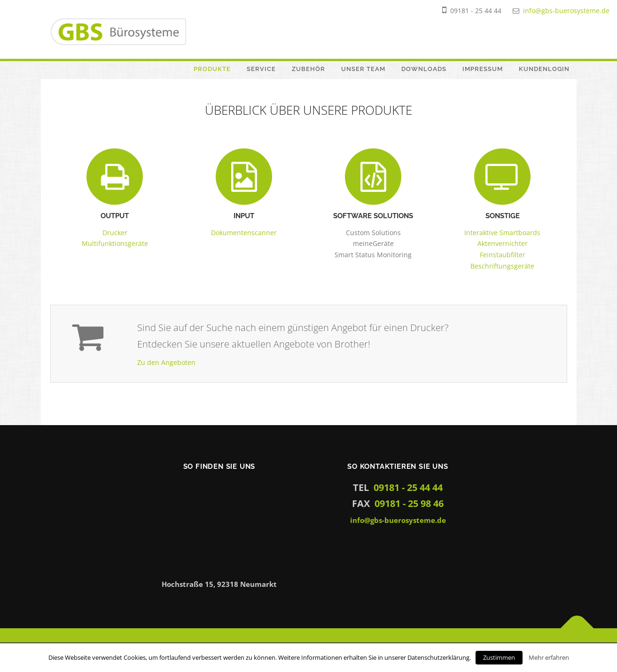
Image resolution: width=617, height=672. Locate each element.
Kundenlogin (544, 69)
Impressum (483, 69)
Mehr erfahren (549, 657)
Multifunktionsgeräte (115, 243)
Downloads (424, 69)
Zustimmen (499, 657)
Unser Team (363, 69)
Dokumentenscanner (244, 233)
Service (261, 69)
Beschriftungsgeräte (502, 266)
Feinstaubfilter (503, 255)
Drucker (115, 233)
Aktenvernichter (503, 243)
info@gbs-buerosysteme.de (566, 11)
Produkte (212, 69)
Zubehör (308, 69)
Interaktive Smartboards (502, 233)
